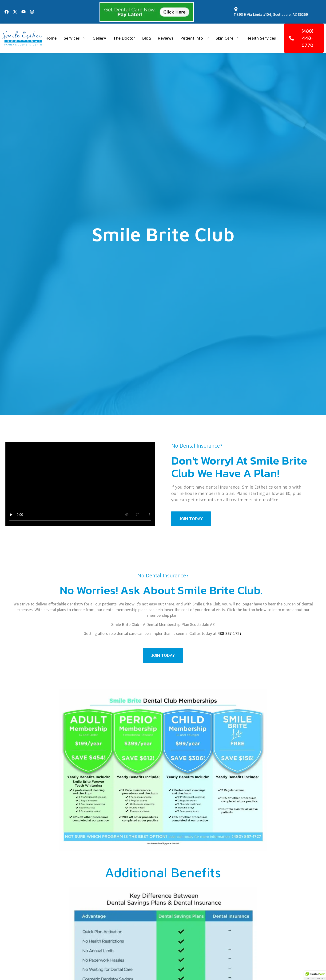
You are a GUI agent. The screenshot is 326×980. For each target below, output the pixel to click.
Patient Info (195, 38)
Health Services (261, 38)
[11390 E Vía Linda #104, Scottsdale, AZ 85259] (236, 9)
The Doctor (124, 38)
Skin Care (228, 38)
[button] (315, 976)
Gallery (99, 38)
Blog (147, 38)
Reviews (166, 38)
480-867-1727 (230, 633)
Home (51, 38)
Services (75, 38)
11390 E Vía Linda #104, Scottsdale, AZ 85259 (271, 14)
